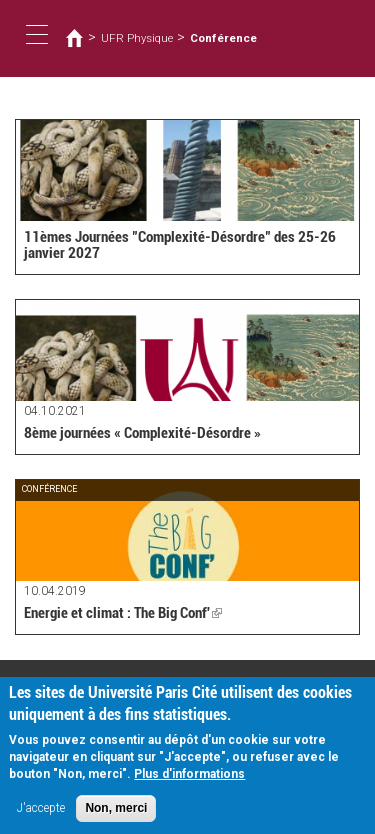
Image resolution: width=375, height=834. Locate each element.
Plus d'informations (189, 783)
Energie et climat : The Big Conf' (123, 613)
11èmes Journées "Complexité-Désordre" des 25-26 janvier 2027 (180, 245)
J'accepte (41, 817)
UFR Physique (137, 38)
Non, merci (116, 817)
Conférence (223, 38)
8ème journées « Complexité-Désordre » (142, 433)
